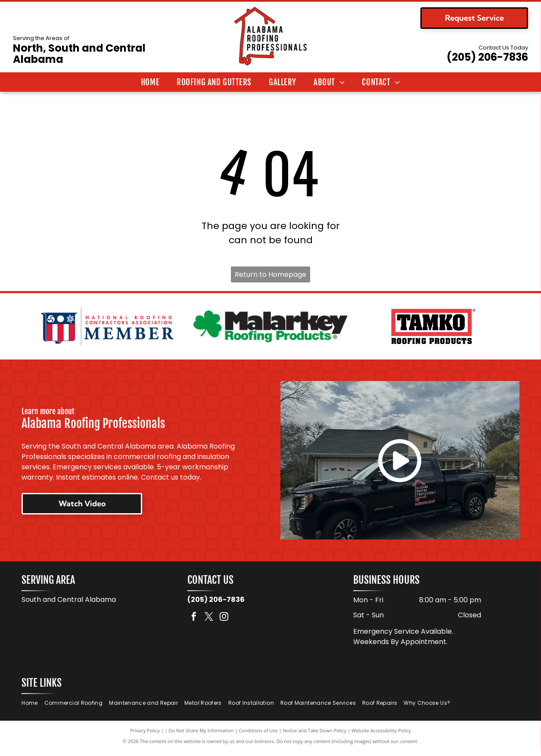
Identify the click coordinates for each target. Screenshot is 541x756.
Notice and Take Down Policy (315, 736)
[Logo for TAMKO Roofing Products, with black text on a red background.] (434, 329)
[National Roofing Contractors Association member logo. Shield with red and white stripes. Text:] (107, 329)
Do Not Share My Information (201, 736)
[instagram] (224, 622)
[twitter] (209, 622)
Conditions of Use (258, 736)
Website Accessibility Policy (381, 736)
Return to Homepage (270, 274)
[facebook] (194, 622)
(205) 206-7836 (487, 57)
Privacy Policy (145, 736)
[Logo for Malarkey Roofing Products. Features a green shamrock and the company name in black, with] (271, 329)
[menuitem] (150, 82)
